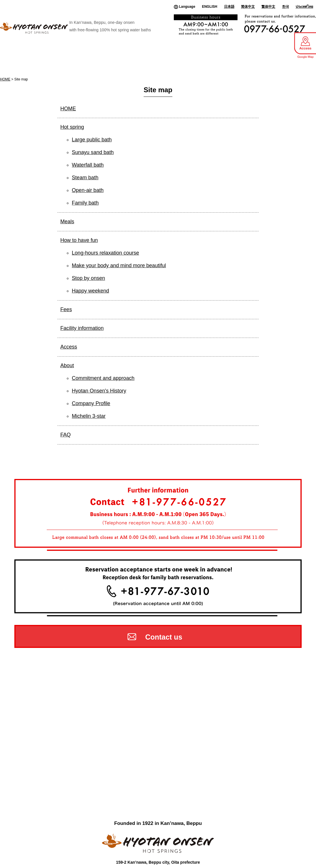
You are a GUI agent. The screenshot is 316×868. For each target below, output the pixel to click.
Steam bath (85, 178)
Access (69, 347)
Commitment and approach (103, 378)
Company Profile (91, 403)
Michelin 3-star (89, 416)
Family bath (85, 203)
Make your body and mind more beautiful (119, 265)
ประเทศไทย (304, 7)
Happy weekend (90, 291)
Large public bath (92, 140)
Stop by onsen (88, 278)
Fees (66, 309)
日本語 (229, 7)
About (67, 365)
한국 (286, 7)
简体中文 (248, 7)
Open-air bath (88, 190)
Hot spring (72, 127)
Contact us (155, 637)
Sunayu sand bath (93, 152)
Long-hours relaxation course (105, 253)
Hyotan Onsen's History (99, 391)
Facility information (82, 328)
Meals (67, 222)
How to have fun (79, 240)
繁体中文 (268, 7)
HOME (5, 79)
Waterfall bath (88, 165)
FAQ (65, 435)
